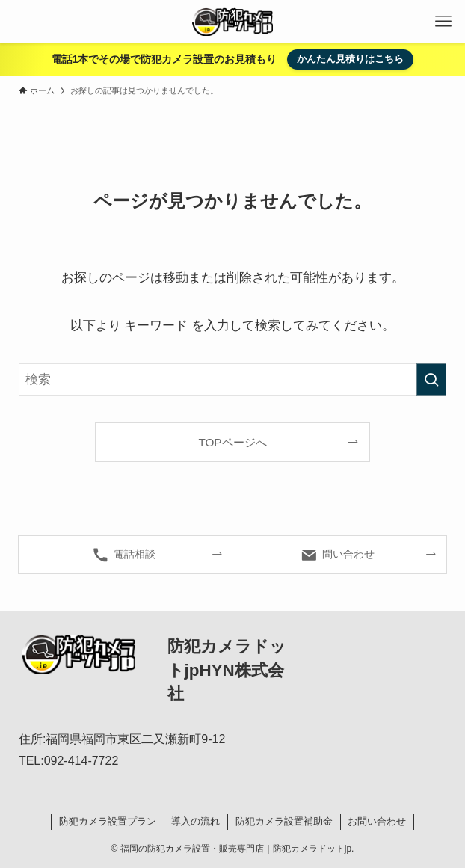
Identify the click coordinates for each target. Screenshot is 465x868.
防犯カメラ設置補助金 (284, 821)
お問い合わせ (377, 821)
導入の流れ (195, 821)
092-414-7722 (81, 761)
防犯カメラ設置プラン (108, 821)
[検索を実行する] (431, 380)
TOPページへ (232, 442)
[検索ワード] (232, 380)
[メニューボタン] (443, 22)
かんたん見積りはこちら (350, 59)
